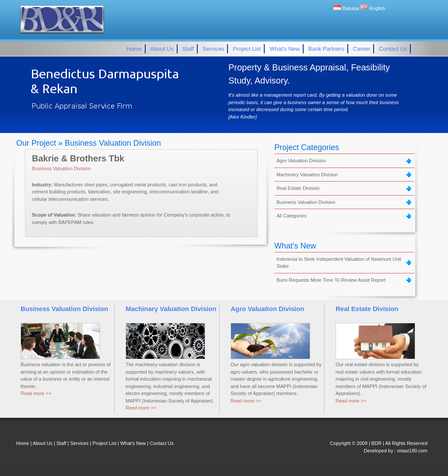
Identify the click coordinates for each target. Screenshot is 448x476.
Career (362, 49)
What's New (285, 49)
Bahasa (347, 8)
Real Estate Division (298, 188)
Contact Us (393, 49)
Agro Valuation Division (301, 161)
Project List (247, 49)
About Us (162, 49)
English (373, 8)
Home (134, 49)
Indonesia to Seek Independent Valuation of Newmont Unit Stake (339, 263)
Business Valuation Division (61, 168)
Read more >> (36, 393)
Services (213, 49)
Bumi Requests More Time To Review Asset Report (331, 280)
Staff (188, 49)
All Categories (291, 216)
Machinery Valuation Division (307, 175)
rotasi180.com (412, 451)
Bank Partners (326, 49)
